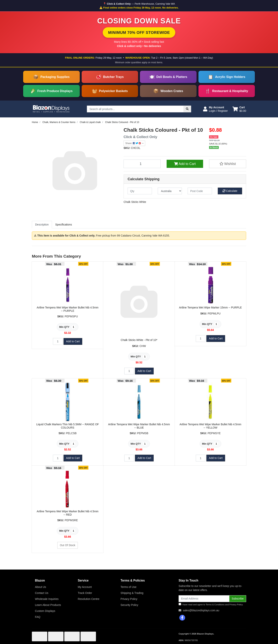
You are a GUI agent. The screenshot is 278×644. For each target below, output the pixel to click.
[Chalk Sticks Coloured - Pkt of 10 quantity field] (142, 164)
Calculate (230, 191)
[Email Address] (204, 599)
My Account (85, 587)
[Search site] (187, 109)
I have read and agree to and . (211, 604)
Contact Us (42, 593)
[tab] (42, 225)
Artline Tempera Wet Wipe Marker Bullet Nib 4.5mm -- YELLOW (210, 426)
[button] (215, 109)
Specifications (64, 225)
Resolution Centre (89, 599)
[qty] (140, 191)
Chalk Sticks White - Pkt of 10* (139, 340)
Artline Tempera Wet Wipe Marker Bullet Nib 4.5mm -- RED (68, 513)
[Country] (170, 191)
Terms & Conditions (215, 605)
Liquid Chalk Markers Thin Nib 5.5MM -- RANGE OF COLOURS (68, 426)
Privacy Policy (129, 599)
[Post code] (200, 191)
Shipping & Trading (132, 593)
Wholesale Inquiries (47, 599)
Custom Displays (45, 611)
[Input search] (135, 109)
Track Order (85, 593)
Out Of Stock (68, 545)
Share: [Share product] (133, 143)
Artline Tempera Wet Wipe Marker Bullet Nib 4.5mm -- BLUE (139, 426)
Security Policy (129, 605)
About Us (41, 587)
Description (42, 225)
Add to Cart (185, 164)
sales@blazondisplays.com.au (201, 610)
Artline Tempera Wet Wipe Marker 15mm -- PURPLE (210, 307)
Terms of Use (128, 587)
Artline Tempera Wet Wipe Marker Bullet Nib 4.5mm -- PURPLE (68, 309)
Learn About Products (48, 605)
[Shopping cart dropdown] (239, 109)
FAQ (38, 617)
